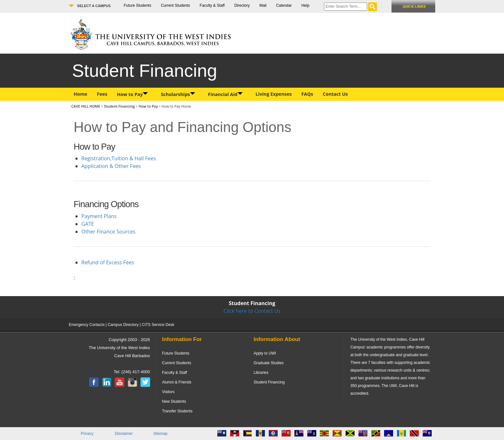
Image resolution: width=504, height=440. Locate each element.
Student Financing (120, 106)
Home (81, 94)
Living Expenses (274, 94)
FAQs (307, 94)
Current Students (175, 5)
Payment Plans (99, 216)
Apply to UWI (265, 353)
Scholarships (178, 94)
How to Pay (133, 94)
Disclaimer (124, 434)
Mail (263, 5)
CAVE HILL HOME (86, 106)
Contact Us (335, 94)
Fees (102, 94)
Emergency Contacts (87, 325)
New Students (174, 401)
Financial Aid (225, 94)
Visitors (168, 392)
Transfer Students (177, 411)
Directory (242, 5)
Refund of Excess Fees (108, 262)
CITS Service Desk (158, 325)
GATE (88, 224)
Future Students (137, 5)
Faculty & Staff (212, 5)
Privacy (87, 434)
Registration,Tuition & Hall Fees (119, 158)
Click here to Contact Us (252, 311)
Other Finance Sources (108, 232)
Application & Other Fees (111, 166)
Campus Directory (123, 325)
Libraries (261, 373)
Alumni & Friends (177, 382)
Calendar (284, 5)
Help (306, 5)
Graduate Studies (269, 363)
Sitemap (160, 434)
